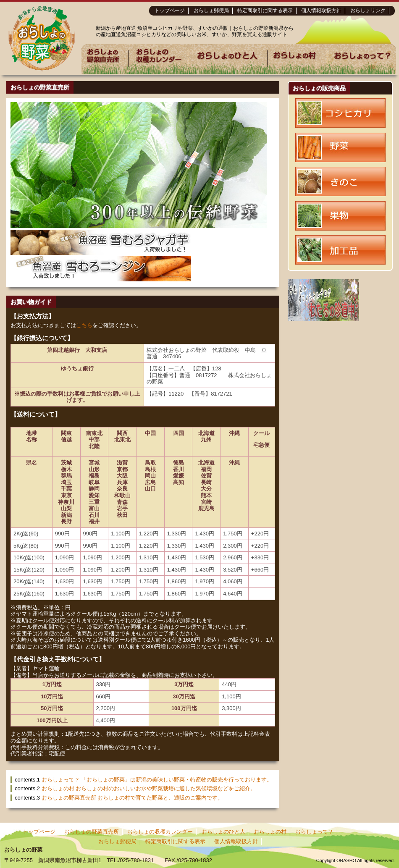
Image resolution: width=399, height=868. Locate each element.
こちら (84, 325)
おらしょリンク (368, 10)
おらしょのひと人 (223, 832)
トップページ (170, 10)
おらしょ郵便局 (211, 10)
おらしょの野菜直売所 (92, 832)
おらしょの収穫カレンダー (160, 832)
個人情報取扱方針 (321, 10)
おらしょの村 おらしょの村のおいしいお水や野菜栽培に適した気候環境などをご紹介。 (149, 788)
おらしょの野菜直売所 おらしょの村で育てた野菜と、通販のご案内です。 (133, 798)
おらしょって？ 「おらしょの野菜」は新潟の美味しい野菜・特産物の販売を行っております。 (157, 780)
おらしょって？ (314, 832)
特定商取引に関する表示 (265, 10)
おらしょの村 (270, 832)
